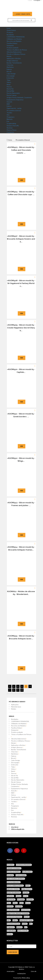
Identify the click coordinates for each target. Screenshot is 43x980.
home (9, 28)
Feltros (9, 106)
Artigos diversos (12, 61)
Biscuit (9, 71)
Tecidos (9, 113)
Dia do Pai (10, 89)
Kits (8, 115)
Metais (9, 56)
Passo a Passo (12, 130)
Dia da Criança (12, 95)
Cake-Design (11, 74)
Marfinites (10, 67)
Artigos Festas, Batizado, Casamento (19, 97)
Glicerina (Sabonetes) (14, 52)
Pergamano (11, 117)
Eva (8, 121)
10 (22, 690)
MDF (8, 104)
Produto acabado (13, 48)
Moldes (14, 709)
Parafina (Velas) (12, 43)
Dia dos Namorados (13, 93)
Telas (9, 80)
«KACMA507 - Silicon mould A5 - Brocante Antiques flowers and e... (21, 239)
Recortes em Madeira (14, 41)
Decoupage (11, 76)
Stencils (9, 102)
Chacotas (10, 65)
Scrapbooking (11, 123)
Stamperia (10, 45)
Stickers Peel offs (13, 126)
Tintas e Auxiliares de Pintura (17, 50)
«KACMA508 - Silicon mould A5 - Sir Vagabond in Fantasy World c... (21, 283)
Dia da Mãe (10, 91)
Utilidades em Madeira (14, 39)
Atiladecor (21, 967)
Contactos (10, 132)
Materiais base (16, 707)
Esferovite (10, 78)
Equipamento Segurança (15, 100)
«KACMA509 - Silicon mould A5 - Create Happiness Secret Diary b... (21, 328)
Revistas (10, 128)
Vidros (9, 82)
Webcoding (26, 978)
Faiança (9, 69)
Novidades (10, 35)
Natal (9, 84)
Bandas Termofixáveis (14, 63)
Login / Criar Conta (22, 14)
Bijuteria (10, 119)
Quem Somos (11, 30)
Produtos (10, 32)
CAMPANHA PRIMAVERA (16, 37)
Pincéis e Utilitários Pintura (16, 54)
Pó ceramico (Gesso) (14, 110)
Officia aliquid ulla (18, 829)
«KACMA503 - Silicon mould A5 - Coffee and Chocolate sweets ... (21, 150)
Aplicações (15, 705)
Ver (22, 180)
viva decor (15, 827)
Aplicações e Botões (14, 58)
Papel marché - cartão (14, 108)
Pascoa (9, 87)
